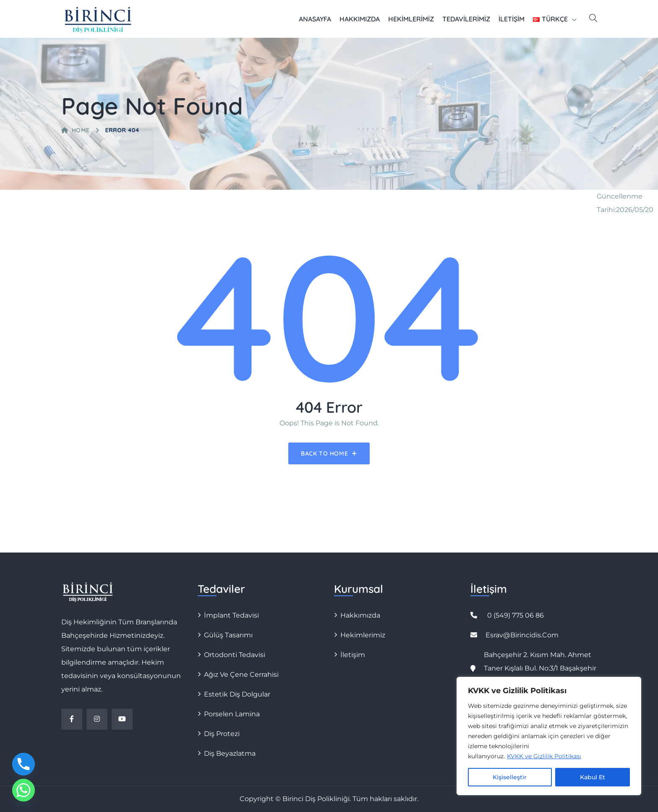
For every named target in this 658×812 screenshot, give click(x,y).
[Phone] (23, 764)
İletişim (512, 19)
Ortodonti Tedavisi (235, 655)
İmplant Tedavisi (231, 615)
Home (76, 130)
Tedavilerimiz (466, 19)
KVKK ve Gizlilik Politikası (544, 756)
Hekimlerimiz (411, 19)
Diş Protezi (222, 734)
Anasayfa (315, 19)
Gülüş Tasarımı (228, 635)
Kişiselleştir (510, 777)
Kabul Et (593, 777)
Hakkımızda (360, 19)
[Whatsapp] (23, 790)
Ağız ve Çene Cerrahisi (241, 674)
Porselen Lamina (232, 714)
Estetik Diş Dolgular (237, 694)
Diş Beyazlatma (230, 753)
